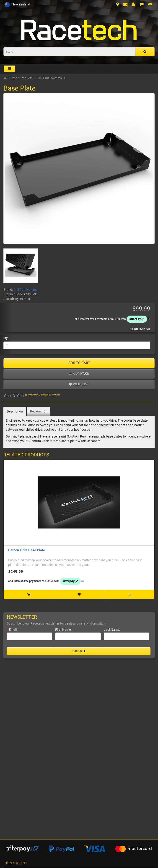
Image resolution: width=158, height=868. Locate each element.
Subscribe (79, 651)
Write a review (51, 395)
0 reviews (32, 395)
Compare (79, 374)
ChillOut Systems (50, 78)
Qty (5, 338)
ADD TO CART (79, 363)
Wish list (79, 384)
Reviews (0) (38, 411)
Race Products (22, 78)
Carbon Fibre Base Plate (27, 550)
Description (15, 411)
